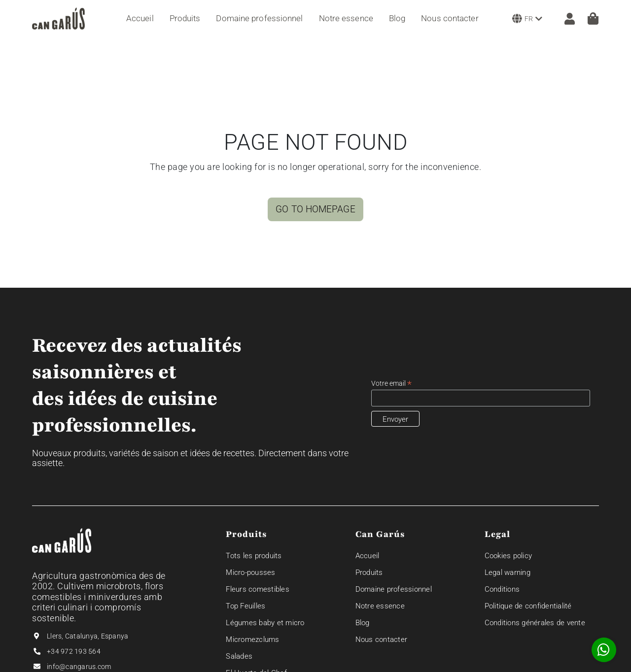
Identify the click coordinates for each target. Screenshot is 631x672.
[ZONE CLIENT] (565, 18)
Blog (363, 623)
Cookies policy (508, 556)
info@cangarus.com (79, 667)
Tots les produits (254, 556)
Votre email (391, 384)
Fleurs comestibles (258, 589)
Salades (239, 656)
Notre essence (380, 606)
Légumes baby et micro (265, 623)
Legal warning (508, 572)
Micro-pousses (250, 572)
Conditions (502, 589)
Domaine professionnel (394, 589)
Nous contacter (382, 639)
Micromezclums (252, 639)
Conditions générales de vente (535, 623)
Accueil (368, 556)
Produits (369, 572)
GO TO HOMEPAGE (315, 209)
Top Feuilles (245, 606)
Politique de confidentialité (528, 606)
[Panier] (593, 18)
